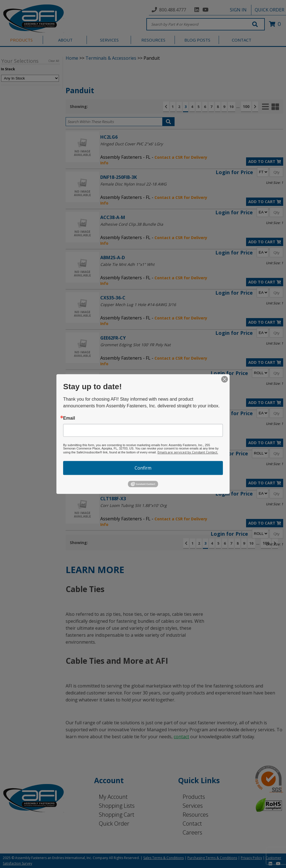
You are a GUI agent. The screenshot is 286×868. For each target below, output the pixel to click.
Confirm (143, 468)
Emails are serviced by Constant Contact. (188, 452)
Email (69, 418)
